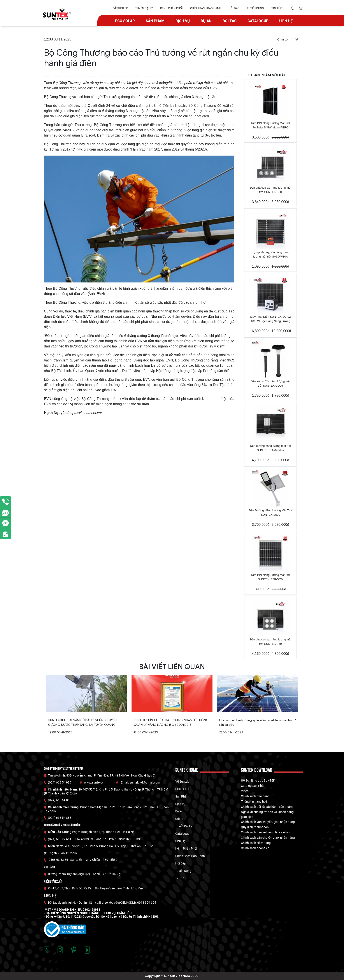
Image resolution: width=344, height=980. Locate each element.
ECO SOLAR (125, 21)
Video (245, 791)
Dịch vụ (183, 21)
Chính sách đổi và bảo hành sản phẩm (267, 807)
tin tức (277, 8)
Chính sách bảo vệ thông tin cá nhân (266, 832)
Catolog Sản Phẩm (254, 786)
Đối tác (230, 21)
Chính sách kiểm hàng (256, 843)
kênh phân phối (171, 8)
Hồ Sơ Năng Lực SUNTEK (258, 780)
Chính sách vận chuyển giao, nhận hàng (268, 838)
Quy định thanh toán (255, 827)
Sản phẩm (155, 21)
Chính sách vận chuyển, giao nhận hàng (268, 822)
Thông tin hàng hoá (254, 801)
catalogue (258, 21)
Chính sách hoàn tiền (255, 848)
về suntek (121, 8)
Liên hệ (286, 21)
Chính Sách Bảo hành (206, 8)
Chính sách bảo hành (255, 796)
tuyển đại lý (144, 8)
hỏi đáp (234, 8)
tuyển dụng (255, 8)
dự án (206, 21)
